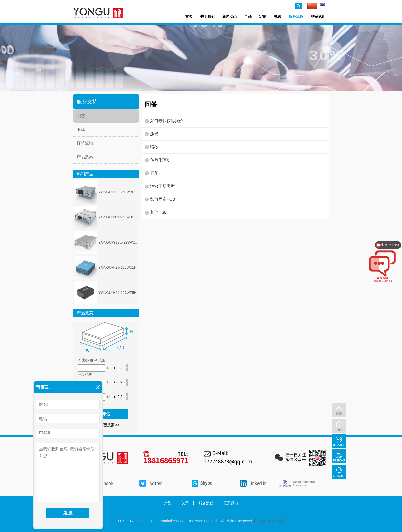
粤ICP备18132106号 (269, 521)
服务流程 (296, 16)
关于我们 (207, 16)
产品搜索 (85, 157)
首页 (189, 16)
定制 (263, 16)
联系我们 (318, 16)
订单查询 (85, 143)
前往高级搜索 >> (106, 425)
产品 (248, 16)
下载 (81, 129)
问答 (81, 116)
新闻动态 (229, 16)
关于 (185, 503)
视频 (278, 16)
